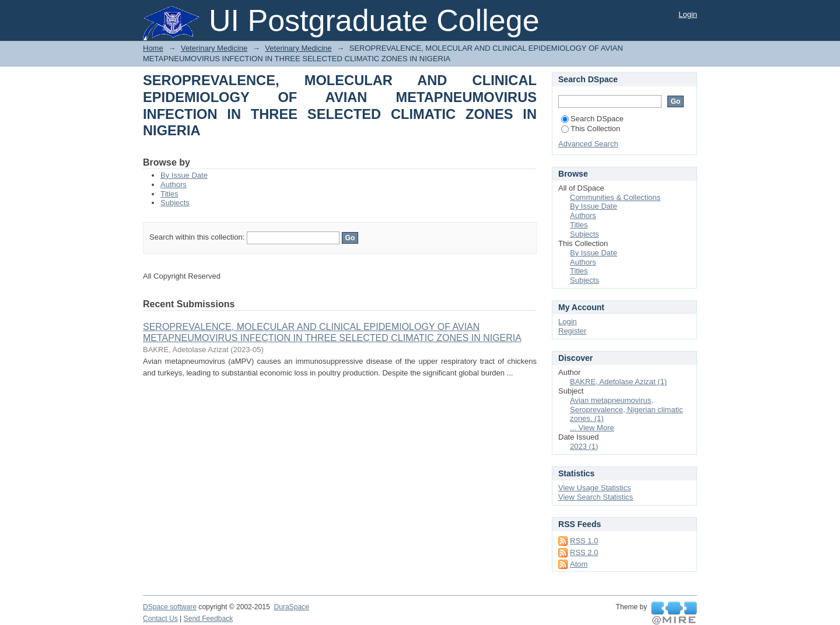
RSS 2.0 (584, 552)
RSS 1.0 (584, 541)
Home (153, 48)
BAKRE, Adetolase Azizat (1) (618, 382)
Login (688, 14)
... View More (592, 428)
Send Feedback (209, 619)
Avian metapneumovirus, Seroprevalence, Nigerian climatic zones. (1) (626, 410)
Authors (174, 185)
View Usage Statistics (595, 488)
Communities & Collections (615, 197)
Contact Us (160, 619)
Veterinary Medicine (214, 48)
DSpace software (170, 607)
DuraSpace (291, 607)
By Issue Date (184, 175)
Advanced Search (588, 144)
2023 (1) (584, 446)
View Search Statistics (596, 497)
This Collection (591, 129)
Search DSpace (592, 119)
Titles (169, 194)
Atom (579, 564)
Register (572, 331)
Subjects (175, 203)
